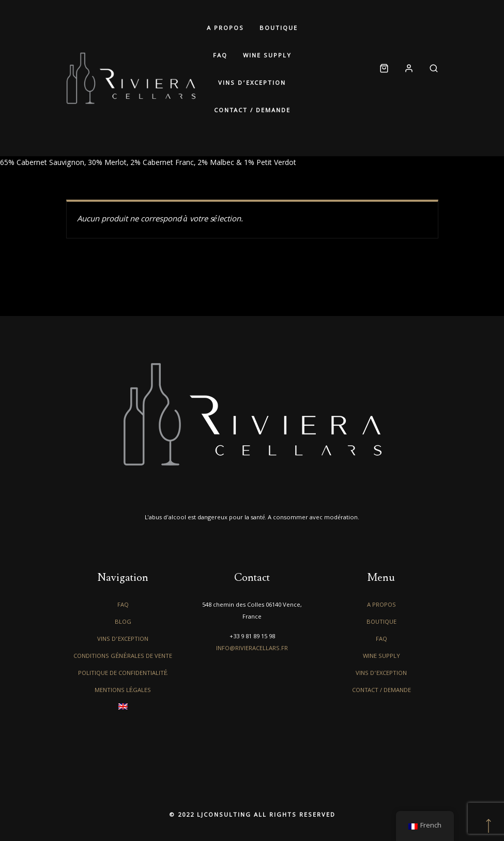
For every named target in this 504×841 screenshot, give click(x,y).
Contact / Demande (252, 111)
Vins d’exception (252, 84)
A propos (225, 29)
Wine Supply (267, 56)
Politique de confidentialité (123, 674)
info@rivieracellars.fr (252, 649)
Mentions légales (123, 691)
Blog (123, 622)
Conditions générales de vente (123, 657)
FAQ (220, 56)
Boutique (279, 29)
